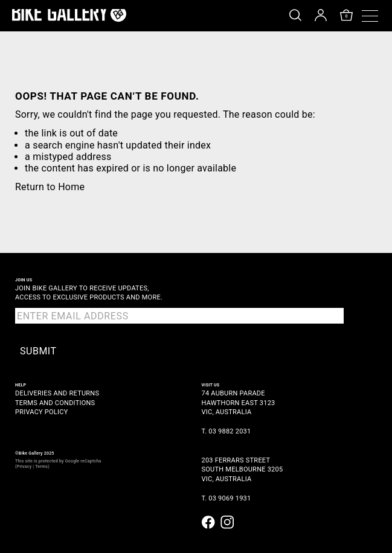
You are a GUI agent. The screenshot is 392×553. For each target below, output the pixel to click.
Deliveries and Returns (57, 393)
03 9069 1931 (230, 498)
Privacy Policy (42, 412)
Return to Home (50, 187)
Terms (41, 467)
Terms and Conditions (55, 403)
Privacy (24, 467)
